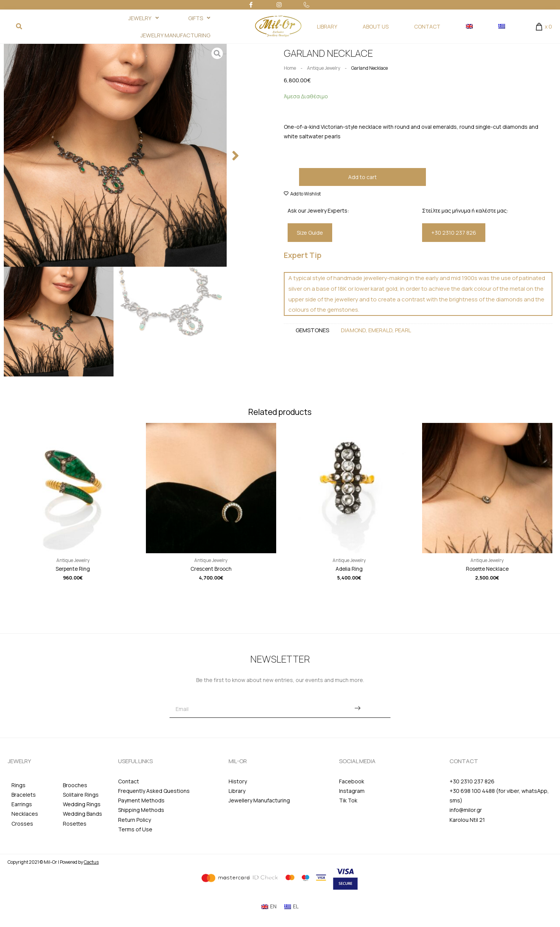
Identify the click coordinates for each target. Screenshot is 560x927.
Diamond (353, 331)
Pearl (403, 331)
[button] (235, 156)
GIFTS (194, 18)
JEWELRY (130, 18)
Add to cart (362, 177)
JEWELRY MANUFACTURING (170, 35)
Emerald (380, 331)
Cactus (91, 863)
